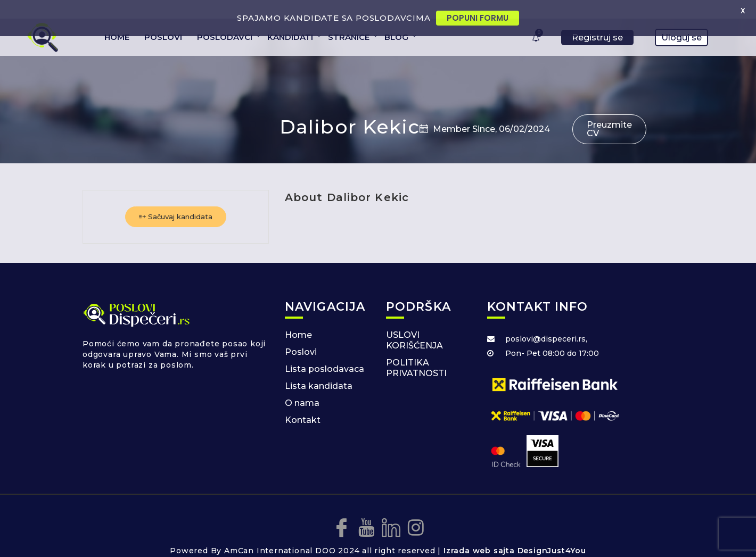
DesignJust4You (552, 536)
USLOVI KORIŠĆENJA (414, 325)
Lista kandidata (319, 371)
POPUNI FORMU (478, 18)
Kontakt (303, 405)
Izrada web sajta (479, 536)
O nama (302, 388)
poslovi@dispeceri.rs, (546, 323)
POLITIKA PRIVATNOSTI (416, 352)
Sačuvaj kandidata (176, 201)
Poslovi (301, 336)
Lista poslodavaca (324, 354)
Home (298, 319)
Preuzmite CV (609, 114)
